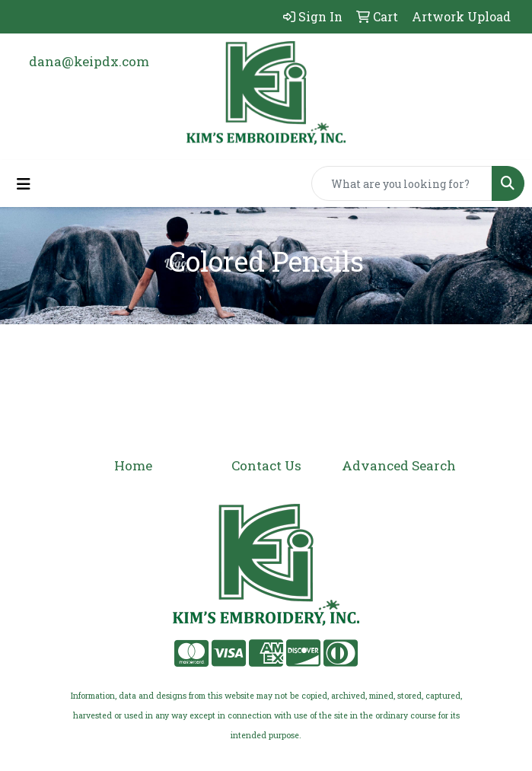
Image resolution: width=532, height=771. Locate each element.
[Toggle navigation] (24, 184)
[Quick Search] (402, 183)
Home (133, 465)
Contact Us (266, 465)
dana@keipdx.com (89, 61)
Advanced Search (399, 465)
